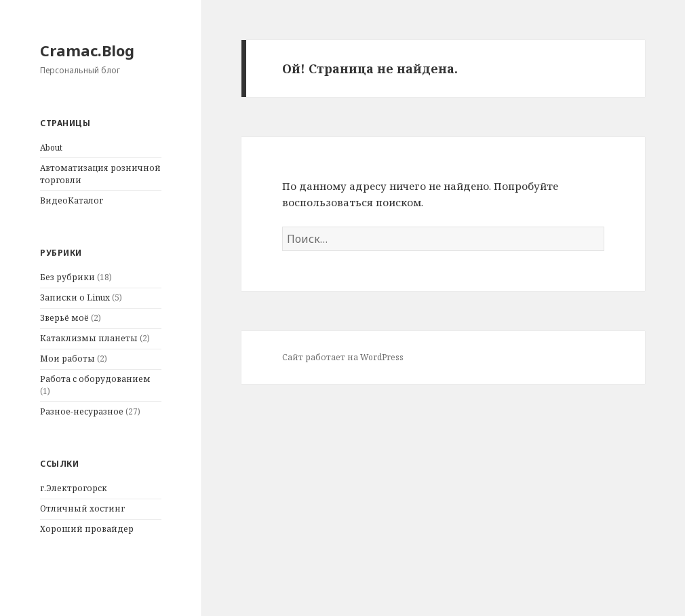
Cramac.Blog (87, 50)
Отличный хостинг (82, 508)
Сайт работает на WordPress (343, 357)
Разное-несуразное (82, 411)
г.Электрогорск (74, 488)
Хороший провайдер (87, 529)
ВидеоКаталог (72, 200)
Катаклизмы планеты (89, 338)
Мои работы (67, 359)
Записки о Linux (75, 297)
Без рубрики (67, 277)
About (51, 148)
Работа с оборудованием (95, 379)
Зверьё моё (64, 318)
